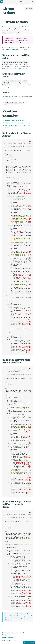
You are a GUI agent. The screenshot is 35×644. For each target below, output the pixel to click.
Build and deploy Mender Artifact (15, 120)
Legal (4, 638)
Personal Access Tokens (21, 38)
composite (20, 31)
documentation (22, 68)
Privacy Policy (11, 638)
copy (29, 141)
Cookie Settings (29, 642)
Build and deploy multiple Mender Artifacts (17, 123)
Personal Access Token (12, 105)
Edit (22, 2)
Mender (5, 633)
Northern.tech (6, 635)
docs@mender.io (10, 620)
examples (12, 49)
